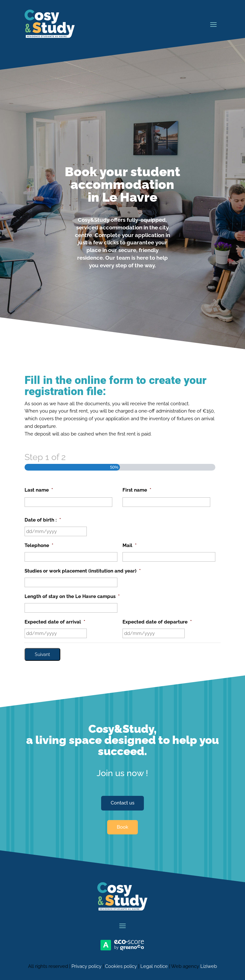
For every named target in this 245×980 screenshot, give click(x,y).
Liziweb (209, 966)
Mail (130, 545)
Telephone (39, 545)
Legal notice (154, 966)
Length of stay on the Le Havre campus (72, 596)
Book (122, 827)
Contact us (122, 803)
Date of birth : (43, 520)
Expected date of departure (157, 622)
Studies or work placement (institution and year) (83, 571)
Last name (39, 490)
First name (137, 490)
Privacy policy (86, 966)
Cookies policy (121, 966)
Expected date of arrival (55, 622)
